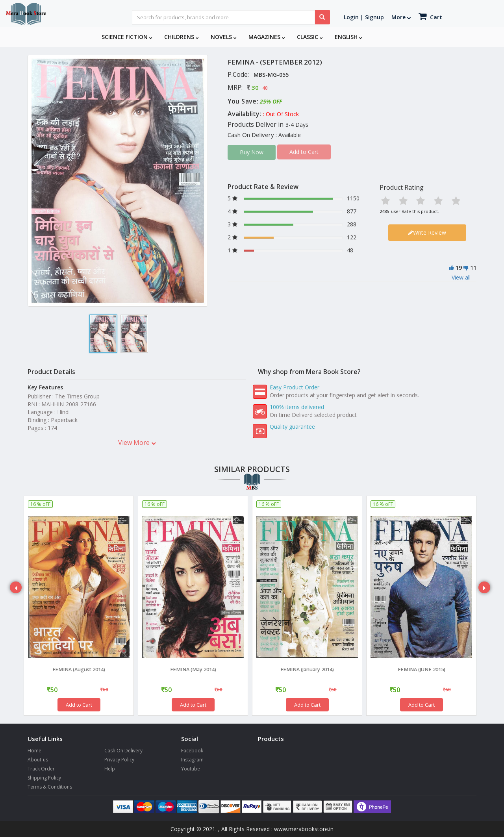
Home (34, 751)
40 (265, 88)
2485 (384, 211)
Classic (310, 37)
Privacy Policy (119, 760)
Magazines (267, 37)
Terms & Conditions (50, 787)
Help (110, 769)
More (401, 17)
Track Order (41, 769)
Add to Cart (79, 705)
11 (473, 268)
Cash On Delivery (123, 751)
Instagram (192, 760)
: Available (288, 135)
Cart (430, 16)
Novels (224, 37)
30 (255, 87)
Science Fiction (127, 37)
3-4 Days (297, 125)
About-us (38, 760)
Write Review (427, 232)
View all (461, 277)
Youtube (191, 769)
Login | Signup (364, 17)
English (348, 37)
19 (459, 268)
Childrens (182, 37)
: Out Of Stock (281, 114)
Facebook (192, 751)
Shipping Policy (44, 778)
